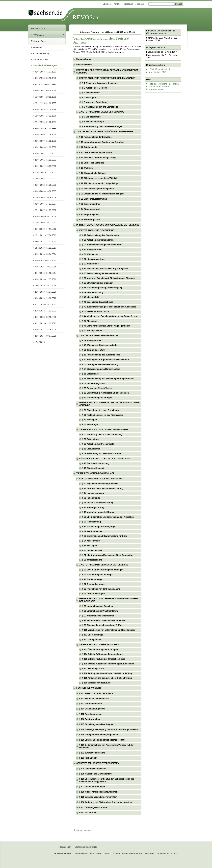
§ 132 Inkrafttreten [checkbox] (88, 813)
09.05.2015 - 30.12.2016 (45, 267)
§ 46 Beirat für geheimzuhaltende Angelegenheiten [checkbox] (106, 326)
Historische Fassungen (45, 65)
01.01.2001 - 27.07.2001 (45, 154)
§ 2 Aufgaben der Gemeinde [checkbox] (95, 88)
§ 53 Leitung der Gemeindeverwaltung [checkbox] (100, 364)
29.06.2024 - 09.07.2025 (45, 336)
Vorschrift (37, 47)
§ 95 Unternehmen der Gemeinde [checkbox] (98, 606)
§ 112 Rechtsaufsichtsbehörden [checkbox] (94, 699)
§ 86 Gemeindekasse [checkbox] (92, 550)
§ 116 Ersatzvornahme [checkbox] (90, 719)
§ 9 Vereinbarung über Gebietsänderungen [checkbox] (102, 126)
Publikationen (96, 853)
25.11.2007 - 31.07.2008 (45, 210)
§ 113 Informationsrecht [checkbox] (91, 704)
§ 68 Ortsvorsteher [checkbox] (91, 449)
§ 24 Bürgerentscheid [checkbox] (89, 209)
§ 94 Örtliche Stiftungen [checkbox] (93, 594)
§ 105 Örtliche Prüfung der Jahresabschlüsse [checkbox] (104, 659)
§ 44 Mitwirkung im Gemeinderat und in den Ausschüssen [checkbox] (110, 316)
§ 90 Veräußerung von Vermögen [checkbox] (98, 575)
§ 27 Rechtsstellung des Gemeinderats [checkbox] (101, 235)
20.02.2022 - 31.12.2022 (45, 311)
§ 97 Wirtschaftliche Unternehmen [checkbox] (98, 616)
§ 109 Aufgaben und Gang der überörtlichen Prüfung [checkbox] (107, 678)
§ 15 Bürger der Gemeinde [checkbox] (92, 163)
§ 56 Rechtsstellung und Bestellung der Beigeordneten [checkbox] (108, 379)
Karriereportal (163, 853)
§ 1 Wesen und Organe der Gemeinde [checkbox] (100, 83)
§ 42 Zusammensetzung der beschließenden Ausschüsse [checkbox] (109, 307)
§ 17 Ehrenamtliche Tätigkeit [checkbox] (93, 173)
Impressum (128, 4)
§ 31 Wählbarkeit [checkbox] (90, 254)
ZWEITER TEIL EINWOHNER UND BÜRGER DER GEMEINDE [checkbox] (105, 132)
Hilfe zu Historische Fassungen (162, 83)
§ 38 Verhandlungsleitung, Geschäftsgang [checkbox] (102, 288)
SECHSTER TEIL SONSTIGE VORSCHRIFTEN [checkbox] (98, 763)
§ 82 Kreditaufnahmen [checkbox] (93, 531)
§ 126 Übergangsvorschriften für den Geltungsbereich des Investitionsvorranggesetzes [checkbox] (107, 780)
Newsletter (149, 853)
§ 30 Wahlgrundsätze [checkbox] (92, 250)
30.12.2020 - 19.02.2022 (45, 305)
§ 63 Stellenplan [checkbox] (90, 420)
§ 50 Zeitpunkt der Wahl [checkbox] (93, 350)
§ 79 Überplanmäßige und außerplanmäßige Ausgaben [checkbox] (108, 517)
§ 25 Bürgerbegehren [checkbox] (89, 214)
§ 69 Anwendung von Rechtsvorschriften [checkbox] (102, 453)
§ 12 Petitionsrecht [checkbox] (88, 147)
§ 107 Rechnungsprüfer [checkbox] (93, 669)
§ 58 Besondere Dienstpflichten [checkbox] (97, 388)
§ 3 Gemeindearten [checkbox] (91, 93)
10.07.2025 (40, 342)
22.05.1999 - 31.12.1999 (45, 141)
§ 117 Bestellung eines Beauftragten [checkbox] (96, 724)
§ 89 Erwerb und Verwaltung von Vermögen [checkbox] (103, 570)
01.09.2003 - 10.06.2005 (45, 191)
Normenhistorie (40, 59)
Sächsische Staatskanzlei (86, 847)
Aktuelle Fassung (41, 53)
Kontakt (117, 4)
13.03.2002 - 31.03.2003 (45, 179)
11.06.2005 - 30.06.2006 (45, 198)
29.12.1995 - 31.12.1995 (45, 103)
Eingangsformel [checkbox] (84, 59)
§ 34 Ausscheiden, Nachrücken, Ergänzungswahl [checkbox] (105, 269)
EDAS (174, 853)
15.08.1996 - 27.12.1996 (45, 116)
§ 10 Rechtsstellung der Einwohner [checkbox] (96, 137)
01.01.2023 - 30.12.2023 (45, 317)
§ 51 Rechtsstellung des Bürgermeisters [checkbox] (101, 355)
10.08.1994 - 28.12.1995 (45, 97)
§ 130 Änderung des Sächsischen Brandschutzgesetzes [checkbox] (106, 802)
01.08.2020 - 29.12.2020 (45, 298)
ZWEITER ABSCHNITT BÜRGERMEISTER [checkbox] (99, 336)
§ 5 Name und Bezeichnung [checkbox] (95, 102)
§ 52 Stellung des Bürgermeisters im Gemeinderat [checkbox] (106, 360)
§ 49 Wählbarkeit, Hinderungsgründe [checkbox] (100, 345)
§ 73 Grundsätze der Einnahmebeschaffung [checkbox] (103, 489)
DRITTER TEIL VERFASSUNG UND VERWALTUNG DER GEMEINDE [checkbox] (108, 225)
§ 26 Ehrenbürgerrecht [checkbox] (90, 220)
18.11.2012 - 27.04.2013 (45, 235)
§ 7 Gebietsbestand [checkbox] (91, 117)
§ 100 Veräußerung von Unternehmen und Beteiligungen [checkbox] (109, 630)
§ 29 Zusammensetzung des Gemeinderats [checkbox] (102, 245)
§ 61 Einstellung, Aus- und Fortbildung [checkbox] (101, 410)
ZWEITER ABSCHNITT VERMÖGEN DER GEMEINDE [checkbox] (104, 565)
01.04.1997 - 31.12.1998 (45, 128)
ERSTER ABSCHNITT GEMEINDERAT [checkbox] (97, 230)
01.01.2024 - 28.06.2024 (45, 330)
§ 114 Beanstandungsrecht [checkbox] (92, 709)
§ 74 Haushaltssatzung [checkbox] (93, 493)
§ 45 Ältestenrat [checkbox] (90, 321)
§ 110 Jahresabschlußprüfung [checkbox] (96, 683)
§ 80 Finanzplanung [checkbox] (92, 522)
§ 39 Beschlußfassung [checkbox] (93, 292)
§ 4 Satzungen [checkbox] (89, 97)
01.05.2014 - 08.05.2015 (45, 260)
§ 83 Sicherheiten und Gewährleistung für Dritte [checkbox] (105, 536)
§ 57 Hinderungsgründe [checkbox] (93, 383)
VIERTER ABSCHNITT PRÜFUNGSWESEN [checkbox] (99, 645)
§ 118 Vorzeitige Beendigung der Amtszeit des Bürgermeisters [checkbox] (109, 729)
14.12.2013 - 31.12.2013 (45, 248)
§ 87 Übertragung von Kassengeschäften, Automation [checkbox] (108, 555)
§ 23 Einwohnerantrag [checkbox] (90, 204)
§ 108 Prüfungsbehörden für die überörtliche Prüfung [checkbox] (107, 673)
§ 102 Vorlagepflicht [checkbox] (92, 640)
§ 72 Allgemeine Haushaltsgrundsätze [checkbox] (100, 484)
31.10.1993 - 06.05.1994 (45, 84)
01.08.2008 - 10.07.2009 (45, 216)
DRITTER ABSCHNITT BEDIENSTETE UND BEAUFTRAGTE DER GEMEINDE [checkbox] (109, 404)
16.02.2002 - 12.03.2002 (45, 172)
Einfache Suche (39, 41)
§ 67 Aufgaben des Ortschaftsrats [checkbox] (98, 444)
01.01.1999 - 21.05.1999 (45, 135)
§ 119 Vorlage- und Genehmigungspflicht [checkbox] (99, 735)
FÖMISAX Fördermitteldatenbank (127, 853)
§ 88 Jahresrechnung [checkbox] (92, 560)
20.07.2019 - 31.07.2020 (45, 292)
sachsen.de (38, 28)
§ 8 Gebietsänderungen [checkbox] (93, 122)
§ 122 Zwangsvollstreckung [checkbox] (92, 753)
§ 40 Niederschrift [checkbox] (91, 297)
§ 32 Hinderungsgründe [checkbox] (93, 259)
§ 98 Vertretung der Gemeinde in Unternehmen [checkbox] (104, 620)
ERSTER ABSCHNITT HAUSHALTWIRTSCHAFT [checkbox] (102, 479)
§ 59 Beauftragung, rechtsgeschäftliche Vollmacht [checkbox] (106, 393)
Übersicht (107, 4)
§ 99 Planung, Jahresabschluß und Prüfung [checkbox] (103, 625)
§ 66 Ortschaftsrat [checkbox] (91, 439)
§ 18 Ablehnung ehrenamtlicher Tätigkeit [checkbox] (98, 178)
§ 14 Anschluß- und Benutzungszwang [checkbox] (97, 158)
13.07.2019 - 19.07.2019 (45, 286)
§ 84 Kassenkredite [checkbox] (91, 541)
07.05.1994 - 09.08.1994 (45, 91)
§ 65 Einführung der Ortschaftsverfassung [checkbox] (102, 434)
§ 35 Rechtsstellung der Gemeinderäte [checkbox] (100, 273)
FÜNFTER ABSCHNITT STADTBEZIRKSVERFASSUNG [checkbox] (105, 458)
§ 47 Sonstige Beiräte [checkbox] (92, 331)
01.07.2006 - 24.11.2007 (45, 204)
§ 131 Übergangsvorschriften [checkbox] (93, 807)
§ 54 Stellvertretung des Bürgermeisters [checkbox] (101, 369)
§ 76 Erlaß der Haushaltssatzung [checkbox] (98, 503)
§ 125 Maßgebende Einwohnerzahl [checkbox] (95, 774)
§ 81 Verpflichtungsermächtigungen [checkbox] (99, 527)
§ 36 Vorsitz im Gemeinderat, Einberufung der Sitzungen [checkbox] (109, 278)
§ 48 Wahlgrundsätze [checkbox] (92, 341)
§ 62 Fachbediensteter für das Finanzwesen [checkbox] (103, 415)
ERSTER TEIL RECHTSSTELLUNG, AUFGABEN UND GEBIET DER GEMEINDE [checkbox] (107, 71)
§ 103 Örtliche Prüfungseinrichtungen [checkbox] (100, 650)
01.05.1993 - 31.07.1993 (45, 72)
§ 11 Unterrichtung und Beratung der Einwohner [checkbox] (102, 142)
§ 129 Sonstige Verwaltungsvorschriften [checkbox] (98, 797)
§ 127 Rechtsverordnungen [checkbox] (92, 787)
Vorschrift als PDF (156, 72)
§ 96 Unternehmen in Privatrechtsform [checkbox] (100, 611)
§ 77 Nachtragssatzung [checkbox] (93, 508)
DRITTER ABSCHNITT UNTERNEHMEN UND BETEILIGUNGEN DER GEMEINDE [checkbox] (108, 600)
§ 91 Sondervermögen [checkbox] (93, 579)
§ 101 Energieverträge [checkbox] (93, 635)
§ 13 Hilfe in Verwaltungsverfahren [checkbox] (95, 152)
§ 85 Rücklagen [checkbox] (90, 546)
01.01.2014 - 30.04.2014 (45, 254)
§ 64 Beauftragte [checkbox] (90, 424)
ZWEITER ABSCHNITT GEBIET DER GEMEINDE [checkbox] (102, 112)
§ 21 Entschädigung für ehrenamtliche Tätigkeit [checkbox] (102, 194)
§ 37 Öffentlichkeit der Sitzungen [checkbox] (98, 283)
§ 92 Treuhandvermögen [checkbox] (94, 584)
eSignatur (140, 4)
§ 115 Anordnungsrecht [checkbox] (90, 714)
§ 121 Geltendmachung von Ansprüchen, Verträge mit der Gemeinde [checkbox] (106, 746)
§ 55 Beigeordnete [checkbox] (91, 374)
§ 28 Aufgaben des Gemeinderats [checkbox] (98, 240)
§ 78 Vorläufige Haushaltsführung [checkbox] (98, 512)
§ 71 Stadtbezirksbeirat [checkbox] (93, 468)
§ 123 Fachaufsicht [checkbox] (88, 758)
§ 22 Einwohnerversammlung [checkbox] (93, 199)
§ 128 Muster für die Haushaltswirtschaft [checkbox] (98, 792)
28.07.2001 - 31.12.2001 (45, 160)
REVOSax (86, 17)
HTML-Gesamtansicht (158, 69)
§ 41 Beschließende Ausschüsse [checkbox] (98, 302)
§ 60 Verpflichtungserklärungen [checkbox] (97, 398)
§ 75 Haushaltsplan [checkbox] (91, 498)
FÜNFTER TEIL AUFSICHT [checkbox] (89, 688)
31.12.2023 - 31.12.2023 (45, 323)
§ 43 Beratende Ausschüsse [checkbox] (95, 311)
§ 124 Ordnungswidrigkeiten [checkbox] (93, 769)
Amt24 (107, 853)
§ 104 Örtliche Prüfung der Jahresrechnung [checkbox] (103, 654)
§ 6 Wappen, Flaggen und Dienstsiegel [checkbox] (100, 107)
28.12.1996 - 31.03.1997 (45, 122)
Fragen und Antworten (158, 86)
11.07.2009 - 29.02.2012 (45, 223)
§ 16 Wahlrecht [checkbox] (86, 168)
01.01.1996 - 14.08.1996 (45, 110)
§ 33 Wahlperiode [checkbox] (90, 264)
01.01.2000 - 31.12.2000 (45, 147)
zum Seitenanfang (82, 831)
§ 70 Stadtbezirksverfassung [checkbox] (96, 463)
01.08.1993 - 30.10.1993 (45, 78)
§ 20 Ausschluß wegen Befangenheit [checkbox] (97, 189)
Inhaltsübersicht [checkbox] (84, 65)
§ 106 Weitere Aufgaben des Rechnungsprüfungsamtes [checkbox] (108, 664)
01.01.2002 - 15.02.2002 (45, 166)
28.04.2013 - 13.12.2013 (45, 242)
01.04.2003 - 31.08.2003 (45, 185)
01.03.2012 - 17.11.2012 (45, 229)
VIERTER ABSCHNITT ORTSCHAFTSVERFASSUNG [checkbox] (104, 429)
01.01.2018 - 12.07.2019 (45, 279)
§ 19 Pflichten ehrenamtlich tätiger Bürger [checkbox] (99, 183)
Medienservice (81, 853)
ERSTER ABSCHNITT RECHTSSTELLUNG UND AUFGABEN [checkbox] (107, 78)
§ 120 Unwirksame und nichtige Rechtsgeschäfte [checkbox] (102, 740)
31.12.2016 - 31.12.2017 (45, 273)
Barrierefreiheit (154, 89)
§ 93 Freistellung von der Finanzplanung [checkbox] (101, 589)
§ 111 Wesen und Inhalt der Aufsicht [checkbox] (96, 693)
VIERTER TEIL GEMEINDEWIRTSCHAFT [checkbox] (95, 473)
